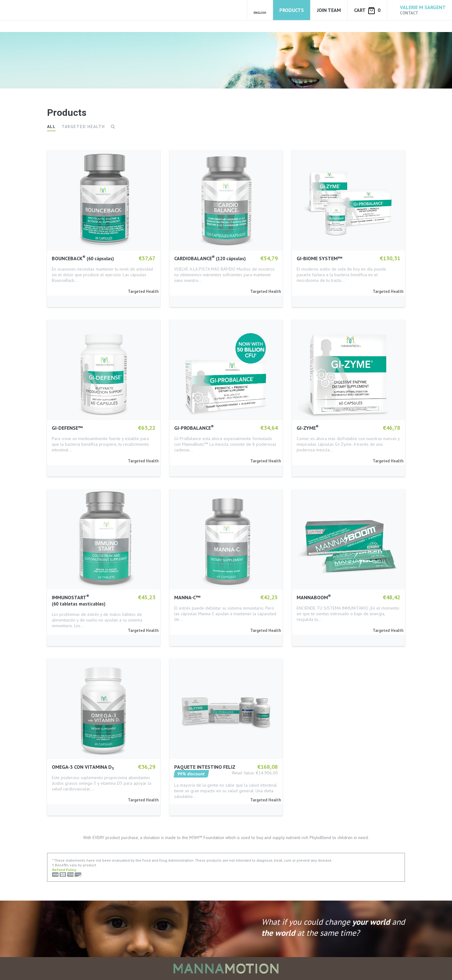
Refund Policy (64, 870)
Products (292, 10)
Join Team (329, 10)
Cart (367, 11)
